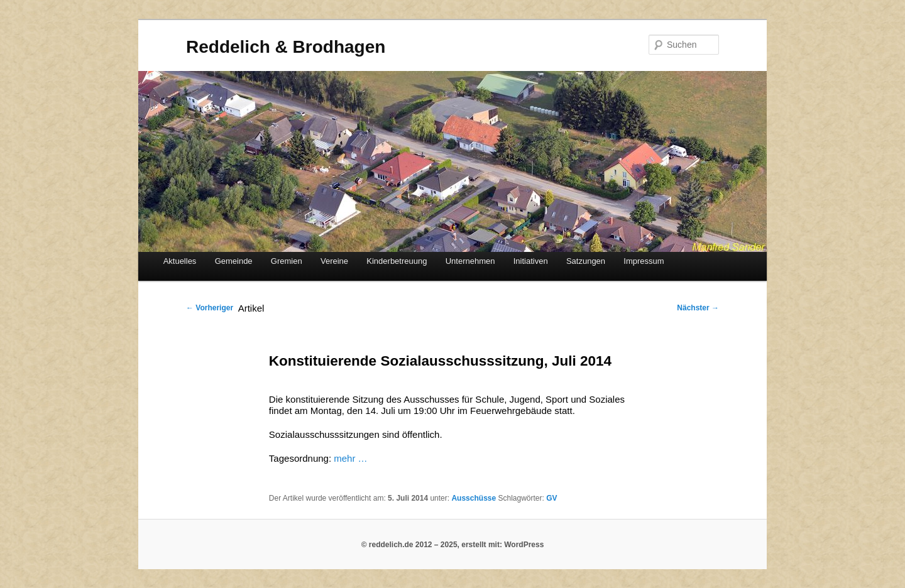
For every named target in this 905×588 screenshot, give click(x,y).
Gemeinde (234, 261)
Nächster (698, 308)
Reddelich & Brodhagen (286, 47)
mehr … (350, 458)
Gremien (287, 261)
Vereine (334, 261)
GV (551, 498)
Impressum (644, 261)
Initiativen (531, 261)
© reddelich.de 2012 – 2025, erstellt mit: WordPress (453, 545)
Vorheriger (210, 308)
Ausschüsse (474, 498)
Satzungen (586, 261)
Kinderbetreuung (397, 261)
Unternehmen (470, 261)
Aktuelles (180, 261)
